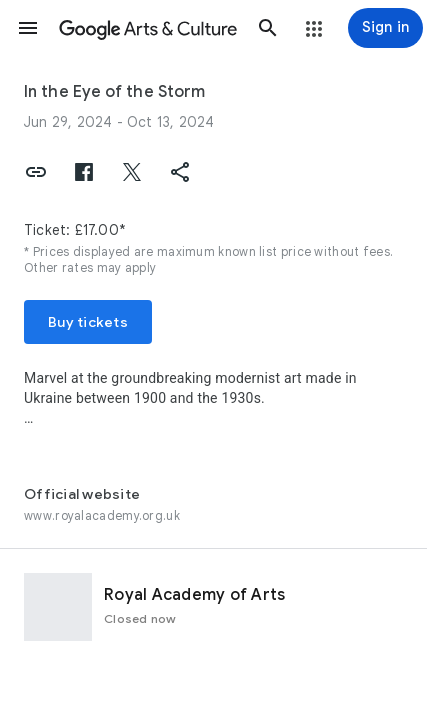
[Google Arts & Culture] (148, 28)
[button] (28, 28)
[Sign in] (385, 28)
